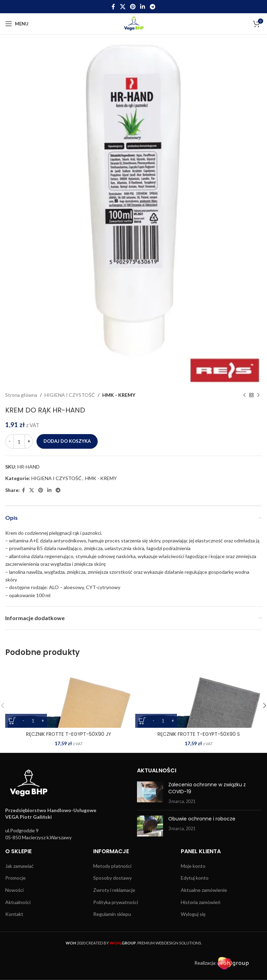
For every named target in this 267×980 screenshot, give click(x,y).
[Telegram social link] (152, 7)
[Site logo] (134, 23)
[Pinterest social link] (133, 7)
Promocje (15, 878)
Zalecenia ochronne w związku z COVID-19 (207, 788)
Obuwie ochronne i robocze (202, 819)
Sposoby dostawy (112, 878)
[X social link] (123, 7)
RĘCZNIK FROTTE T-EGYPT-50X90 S (199, 734)
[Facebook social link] (114, 7)
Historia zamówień (201, 902)
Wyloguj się (193, 914)
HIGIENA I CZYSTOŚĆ (70, 395)
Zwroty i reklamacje (114, 890)
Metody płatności (112, 866)
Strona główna (21, 395)
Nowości (14, 890)
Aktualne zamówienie (204, 890)
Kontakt (14, 914)
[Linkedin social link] (143, 7)
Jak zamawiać (19, 866)
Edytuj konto (195, 878)
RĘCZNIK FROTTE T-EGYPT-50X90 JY (69, 734)
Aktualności (18, 902)
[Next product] (258, 395)
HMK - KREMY (119, 395)
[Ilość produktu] (19, 441)
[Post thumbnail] (150, 793)
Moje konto (193, 866)
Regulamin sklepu (112, 914)
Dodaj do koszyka (67, 441)
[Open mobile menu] (17, 24)
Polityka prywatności (116, 902)
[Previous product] (244, 395)
